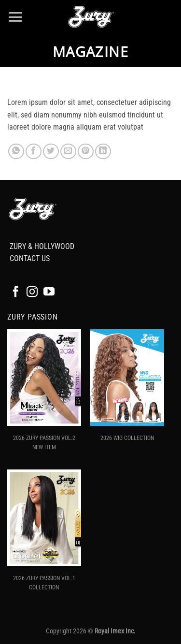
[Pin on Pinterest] (86, 152)
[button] (15, 17)
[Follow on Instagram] (32, 293)
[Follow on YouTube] (49, 293)
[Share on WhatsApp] (16, 152)
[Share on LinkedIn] (103, 152)
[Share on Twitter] (51, 152)
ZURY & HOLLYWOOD (42, 246)
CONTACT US (30, 258)
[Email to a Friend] (68, 152)
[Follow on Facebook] (16, 293)
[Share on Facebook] (34, 152)
